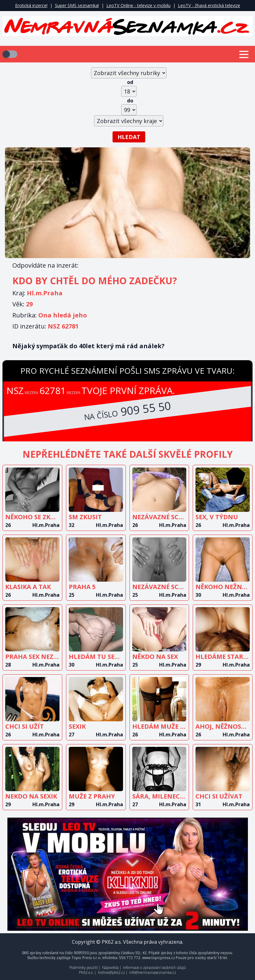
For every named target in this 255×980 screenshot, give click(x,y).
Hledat (129, 137)
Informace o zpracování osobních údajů (154, 968)
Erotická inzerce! (31, 5)
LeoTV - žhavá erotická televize (209, 5)
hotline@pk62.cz (111, 972)
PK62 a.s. (86, 972)
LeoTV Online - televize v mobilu (138, 5)
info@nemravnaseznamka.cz (153, 972)
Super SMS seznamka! (77, 5)
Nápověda (110, 968)
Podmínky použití (84, 968)
